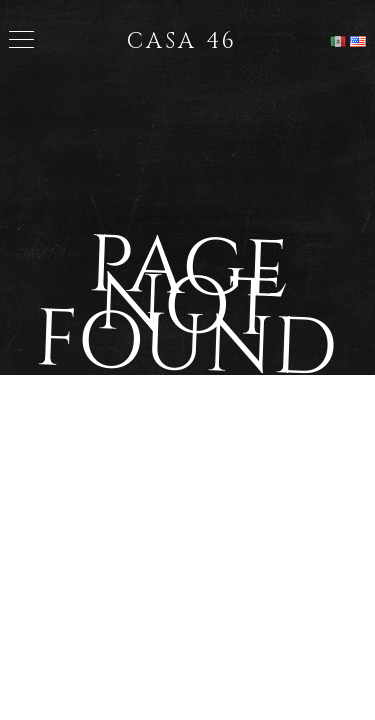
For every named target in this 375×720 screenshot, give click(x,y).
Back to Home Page (188, 447)
